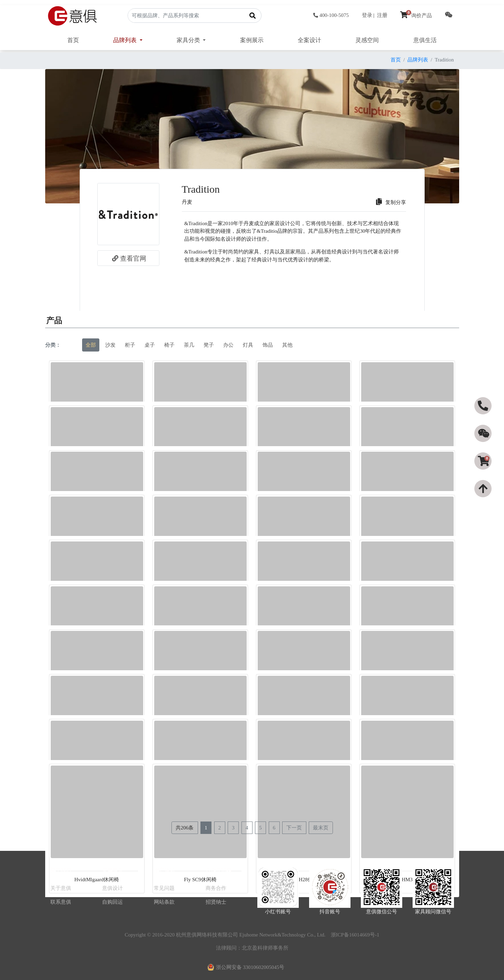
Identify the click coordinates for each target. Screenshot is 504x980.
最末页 (321, 828)
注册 (382, 15)
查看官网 (128, 258)
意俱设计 (112, 888)
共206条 (185, 828)
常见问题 (164, 888)
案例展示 (252, 40)
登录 (367, 15)
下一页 (294, 828)
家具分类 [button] (189, 40)
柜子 (130, 345)
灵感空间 (367, 40)
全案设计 (309, 40)
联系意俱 (61, 902)
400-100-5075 (331, 15)
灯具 (248, 345)
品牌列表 (418, 60)
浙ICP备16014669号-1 (355, 935)
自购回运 (112, 902)
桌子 (150, 345)
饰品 (268, 345)
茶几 (189, 345)
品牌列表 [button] (126, 40)
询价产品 (416, 16)
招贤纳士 (216, 902)
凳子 (209, 345)
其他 (287, 345)
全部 (91, 345)
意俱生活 (425, 40)
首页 (73, 40)
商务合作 (216, 888)
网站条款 (164, 902)
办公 (228, 345)
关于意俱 (61, 888)
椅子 (169, 345)
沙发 (110, 345)
